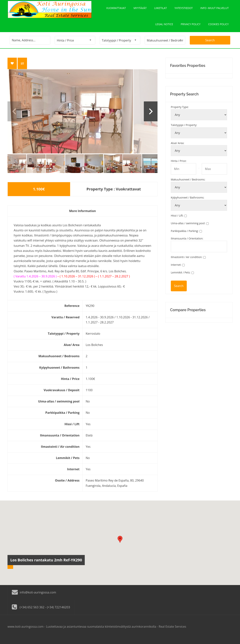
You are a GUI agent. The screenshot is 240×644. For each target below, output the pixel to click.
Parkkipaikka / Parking (185, 237)
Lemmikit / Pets (181, 278)
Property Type (180, 113)
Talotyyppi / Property (184, 131)
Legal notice (164, 28)
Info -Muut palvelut (215, 9)
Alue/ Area (178, 149)
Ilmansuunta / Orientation (187, 244)
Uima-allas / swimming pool (188, 229)
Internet (176, 271)
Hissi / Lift (177, 221)
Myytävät (140, 9)
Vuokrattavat (116, 9)
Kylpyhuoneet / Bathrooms (187, 203)
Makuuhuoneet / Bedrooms (188, 185)
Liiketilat (161, 9)
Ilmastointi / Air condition (187, 263)
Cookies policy (218, 28)
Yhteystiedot (184, 9)
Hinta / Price (179, 167)
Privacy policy (190, 28)
